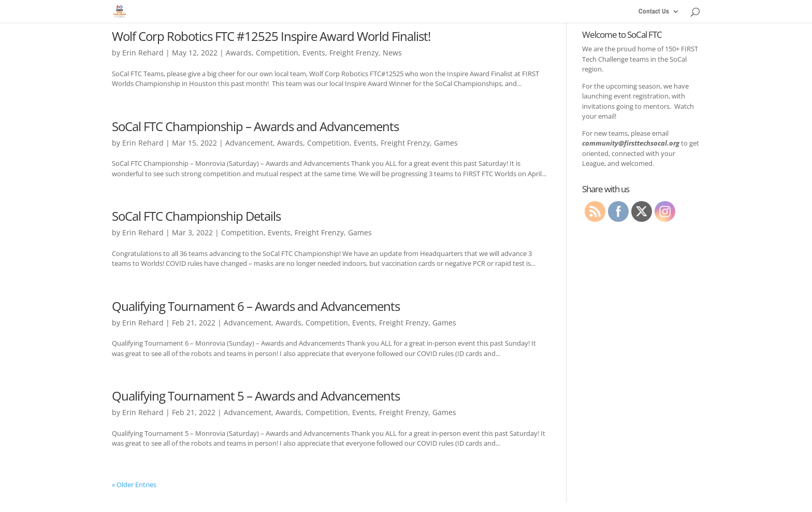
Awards (239, 53)
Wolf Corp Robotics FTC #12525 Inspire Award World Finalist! (271, 36)
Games (446, 143)
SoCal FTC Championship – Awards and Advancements (255, 126)
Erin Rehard (143, 53)
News (392, 53)
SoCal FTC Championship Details (196, 216)
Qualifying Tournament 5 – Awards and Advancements (256, 396)
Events (314, 53)
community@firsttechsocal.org (631, 143)
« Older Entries (134, 485)
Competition (277, 53)
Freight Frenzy (354, 53)
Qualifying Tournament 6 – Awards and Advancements (256, 306)
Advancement (249, 143)
